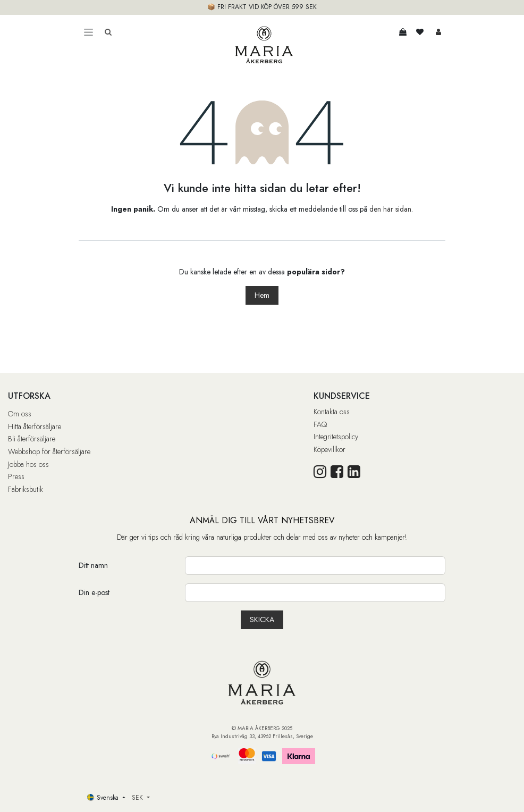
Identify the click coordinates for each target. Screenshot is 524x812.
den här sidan (390, 209)
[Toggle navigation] (88, 32)
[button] (262, 620)
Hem (262, 295)
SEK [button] (138, 798)
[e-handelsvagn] (403, 32)
